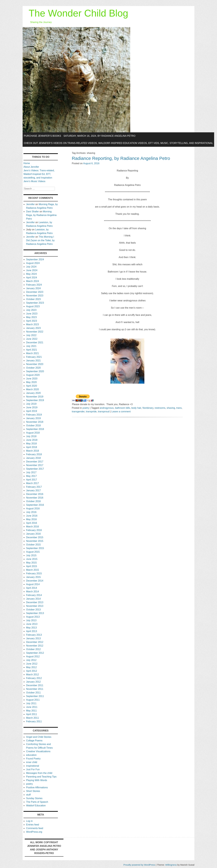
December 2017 (35, 462)
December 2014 (35, 581)
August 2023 (33, 306)
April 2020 (31, 386)
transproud (104, 412)
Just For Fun (33, 769)
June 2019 (32, 407)
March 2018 (32, 451)
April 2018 (31, 447)
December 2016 (35, 494)
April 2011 (31, 714)
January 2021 (33, 361)
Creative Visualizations (38, 751)
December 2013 (35, 602)
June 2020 (32, 379)
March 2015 (32, 570)
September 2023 (35, 303)
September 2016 (35, 505)
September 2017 (35, 469)
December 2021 (35, 342)
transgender (78, 412)
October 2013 (33, 610)
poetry (86, 408)
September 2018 (35, 429)
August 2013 (33, 617)
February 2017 (34, 487)
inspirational (32, 766)
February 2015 (34, 573)
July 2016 (31, 512)
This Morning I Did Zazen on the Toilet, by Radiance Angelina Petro (40, 240)
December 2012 (35, 642)
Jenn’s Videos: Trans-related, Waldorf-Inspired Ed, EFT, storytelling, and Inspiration (39, 174)
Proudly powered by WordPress (139, 865)
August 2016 (33, 509)
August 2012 (33, 656)
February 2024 (34, 285)
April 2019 (31, 411)
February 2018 (34, 454)
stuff (28, 795)
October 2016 (33, 501)
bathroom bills (123, 408)
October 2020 (33, 368)
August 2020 (33, 375)
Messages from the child (39, 773)
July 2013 (31, 620)
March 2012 (32, 675)
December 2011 (35, 685)
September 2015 (35, 548)
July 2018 (31, 436)
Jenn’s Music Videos (34, 181)
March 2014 (32, 592)
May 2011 (31, 711)
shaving (171, 408)
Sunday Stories (34, 798)
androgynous (107, 408)
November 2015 (35, 541)
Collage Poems (34, 741)
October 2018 (33, 426)
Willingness (171, 865)
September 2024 (35, 259)
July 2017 (31, 472)
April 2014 (31, 588)
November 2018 (35, 422)
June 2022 (32, 339)
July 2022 (31, 335)
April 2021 (31, 350)
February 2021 (34, 357)
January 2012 (33, 682)
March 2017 (32, 483)
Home (27, 163)
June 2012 (32, 664)
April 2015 (31, 566)
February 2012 (34, 678)
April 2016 (31, 523)
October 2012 (33, 649)
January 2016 (33, 534)
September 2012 (35, 653)
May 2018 (31, 444)
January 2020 (33, 393)
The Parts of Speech (37, 802)
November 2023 (35, 296)
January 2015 (33, 577)
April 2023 (31, 321)
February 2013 (34, 635)
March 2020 (32, 389)
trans (179, 408)
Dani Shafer (32, 212)
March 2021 (32, 353)
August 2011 (33, 700)
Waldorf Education (36, 806)
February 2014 (34, 595)
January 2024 (33, 288)
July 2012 (31, 660)
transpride (91, 412)
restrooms (160, 408)
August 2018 (33, 433)
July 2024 (31, 267)
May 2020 (31, 382)
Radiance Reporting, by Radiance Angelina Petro (121, 158)
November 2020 (35, 364)
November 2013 (35, 606)
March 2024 (32, 281)
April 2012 (31, 671)
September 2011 (35, 696)
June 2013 (32, 624)
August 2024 (33, 263)
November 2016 (35, 498)
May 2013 (31, 628)
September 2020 (35, 371)
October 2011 (33, 693)
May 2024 (31, 274)
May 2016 (31, 519)
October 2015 (33, 545)
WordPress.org (34, 832)
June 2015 (32, 559)
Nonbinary (148, 408)
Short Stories (33, 791)
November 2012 (35, 646)
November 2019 (35, 397)
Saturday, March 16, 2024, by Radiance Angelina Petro (99, 136)
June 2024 (32, 270)
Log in (29, 821)
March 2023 (32, 324)
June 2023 (32, 314)
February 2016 (34, 530)
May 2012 (31, 667)
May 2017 (31, 476)
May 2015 (31, 563)
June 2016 (32, 516)
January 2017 (33, 490)
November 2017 (35, 465)
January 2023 (33, 328)
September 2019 (35, 400)
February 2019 (34, 415)
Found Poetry (33, 759)
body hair (136, 408)
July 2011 (31, 703)
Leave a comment (121, 412)
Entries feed (32, 825)
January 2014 (33, 599)
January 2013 (33, 638)
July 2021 (31, 346)
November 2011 (35, 689)
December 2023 (35, 292)
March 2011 (32, 718)
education (31, 755)
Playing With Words (37, 780)
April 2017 (31, 480)
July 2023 (31, 310)
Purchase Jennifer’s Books (42, 136)
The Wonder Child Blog (78, 13)
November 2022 (35, 332)
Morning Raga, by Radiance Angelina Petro (41, 215)
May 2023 (31, 317)
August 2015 (33, 552)
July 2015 (31, 555)
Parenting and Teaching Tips (41, 777)
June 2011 (32, 707)
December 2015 (35, 537)
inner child (32, 762)
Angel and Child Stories (39, 737)
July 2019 (31, 404)
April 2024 (31, 278)
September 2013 (35, 613)
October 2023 (33, 299)
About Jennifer (31, 167)
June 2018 (32, 440)
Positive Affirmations (37, 787)
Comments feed (35, 828)
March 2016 (32, 527)
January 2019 (33, 418)
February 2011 (34, 721)
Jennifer (30, 204)
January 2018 (33, 458)
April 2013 (31, 631)
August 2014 (33, 584)
